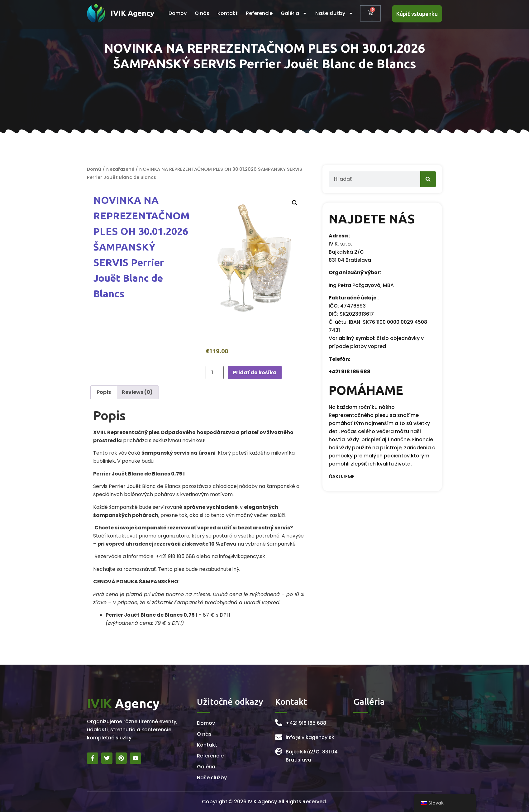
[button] (295, 203)
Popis (104, 392)
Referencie (259, 13)
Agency (123, 703)
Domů (94, 169)
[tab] (104, 392)
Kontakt (228, 13)
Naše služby (334, 13)
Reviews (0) (137, 392)
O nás (202, 13)
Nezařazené (120, 169)
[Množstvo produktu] (215, 373)
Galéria (294, 13)
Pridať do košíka (255, 373)
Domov (178, 13)
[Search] (415, 179)
